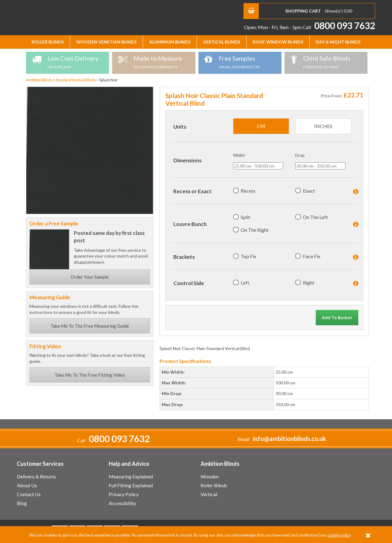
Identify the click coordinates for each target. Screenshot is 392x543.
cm (261, 126)
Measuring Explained (131, 476)
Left (245, 283)
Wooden (210, 476)
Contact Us (29, 494)
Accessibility (122, 503)
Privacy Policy (124, 494)
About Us (27, 485)
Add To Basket (337, 317)
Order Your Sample (90, 277)
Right (309, 283)
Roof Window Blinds (278, 42)
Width (239, 155)
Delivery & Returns (36, 476)
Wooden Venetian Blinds (106, 42)
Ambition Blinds (75, 17)
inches (323, 126)
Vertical (209, 494)
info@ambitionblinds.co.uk (289, 439)
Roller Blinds (48, 42)
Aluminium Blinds (170, 42)
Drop (300, 155)
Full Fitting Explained (131, 485)
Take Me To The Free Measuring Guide (90, 326)
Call (339, 27)
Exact (309, 191)
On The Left (315, 217)
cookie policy (339, 535)
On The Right (255, 230)
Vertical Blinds (222, 42)
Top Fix (249, 256)
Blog (22, 503)
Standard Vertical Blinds (76, 80)
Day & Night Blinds (338, 42)
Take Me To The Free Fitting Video (90, 375)
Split (245, 217)
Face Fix (312, 256)
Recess (248, 191)
